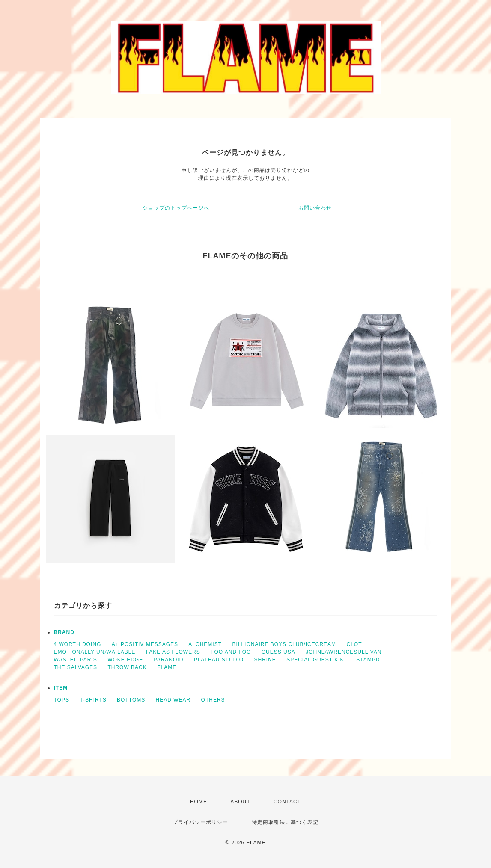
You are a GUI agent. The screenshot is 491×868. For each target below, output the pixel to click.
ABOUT (240, 802)
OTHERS (213, 700)
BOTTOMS (131, 700)
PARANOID (169, 660)
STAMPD (368, 660)
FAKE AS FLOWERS (173, 652)
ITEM (61, 688)
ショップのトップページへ (176, 208)
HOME (199, 802)
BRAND (64, 632)
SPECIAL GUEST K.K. (316, 660)
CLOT (354, 644)
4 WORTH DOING (78, 644)
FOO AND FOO (231, 652)
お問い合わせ (315, 208)
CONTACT (287, 802)
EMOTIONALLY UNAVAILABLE (95, 652)
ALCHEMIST (205, 644)
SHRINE (265, 660)
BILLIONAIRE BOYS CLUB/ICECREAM (284, 644)
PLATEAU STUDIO (219, 660)
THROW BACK (127, 667)
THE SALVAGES (76, 667)
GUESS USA (278, 652)
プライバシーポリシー (200, 822)
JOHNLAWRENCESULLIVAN (344, 652)
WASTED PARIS (76, 660)
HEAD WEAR (173, 700)
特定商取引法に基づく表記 (285, 822)
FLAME (167, 667)
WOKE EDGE (125, 660)
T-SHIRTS (93, 700)
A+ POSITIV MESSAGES (145, 644)
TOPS (62, 700)
